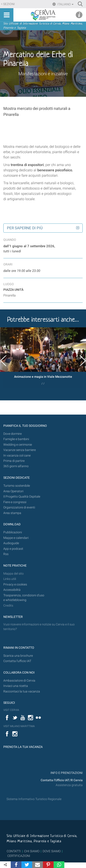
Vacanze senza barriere (20, 450)
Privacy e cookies (15, 584)
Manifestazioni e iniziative (43, 74)
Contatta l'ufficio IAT (17, 661)
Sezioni (9, 4)
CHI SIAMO (32, 851)
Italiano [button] (65, 4)
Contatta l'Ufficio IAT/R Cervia (62, 780)
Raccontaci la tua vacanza (22, 691)
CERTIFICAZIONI (19, 856)
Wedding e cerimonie (18, 445)
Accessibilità (12, 590)
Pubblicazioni (13, 532)
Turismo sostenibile (17, 486)
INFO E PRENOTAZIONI (66, 773)
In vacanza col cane (17, 456)
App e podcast (13, 549)
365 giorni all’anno (16, 466)
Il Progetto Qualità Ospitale (22, 497)
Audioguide (11, 543)
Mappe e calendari (16, 538)
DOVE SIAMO (51, 851)
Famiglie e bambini (16, 439)
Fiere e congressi (15, 502)
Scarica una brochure (18, 656)
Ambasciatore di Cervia (19, 681)
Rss (6, 554)
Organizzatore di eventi (19, 507)
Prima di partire (14, 461)
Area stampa (12, 513)
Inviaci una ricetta (16, 686)
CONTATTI (14, 851)
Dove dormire (13, 434)
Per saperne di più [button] (25, 228)
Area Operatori (13, 491)
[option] (43, 358)
